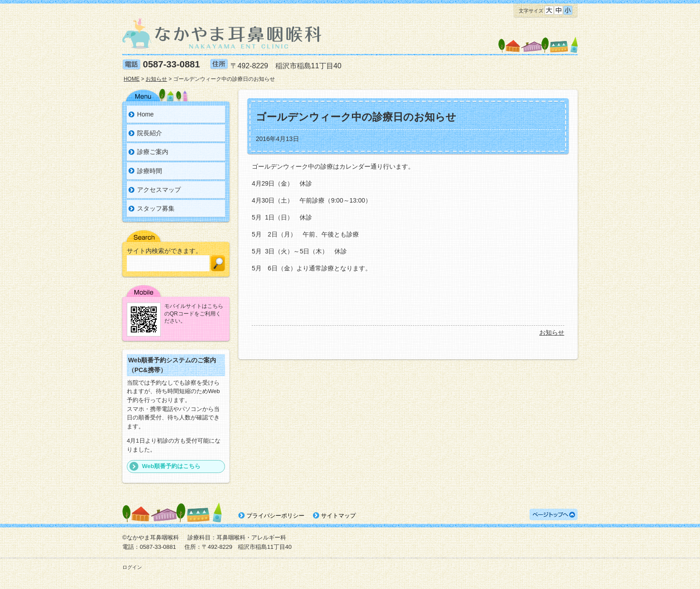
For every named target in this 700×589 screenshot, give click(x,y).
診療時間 (150, 171)
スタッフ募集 (156, 208)
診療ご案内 (153, 152)
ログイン (132, 567)
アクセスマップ (159, 190)
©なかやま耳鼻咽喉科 (151, 537)
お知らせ (552, 332)
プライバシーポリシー (275, 516)
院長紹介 (150, 133)
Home (145, 114)
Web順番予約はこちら (171, 466)
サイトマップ (338, 516)
